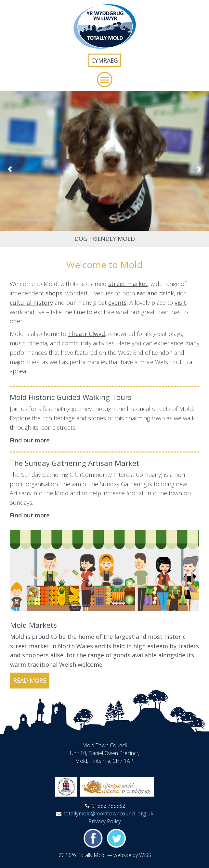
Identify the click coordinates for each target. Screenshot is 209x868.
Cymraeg (105, 60)
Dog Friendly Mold (105, 239)
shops (54, 293)
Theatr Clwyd (86, 334)
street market (128, 284)
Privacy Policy (105, 821)
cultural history (31, 303)
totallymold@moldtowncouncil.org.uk (108, 813)
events (118, 303)
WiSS (145, 855)
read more (30, 680)
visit (180, 303)
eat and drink (155, 293)
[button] (104, 80)
